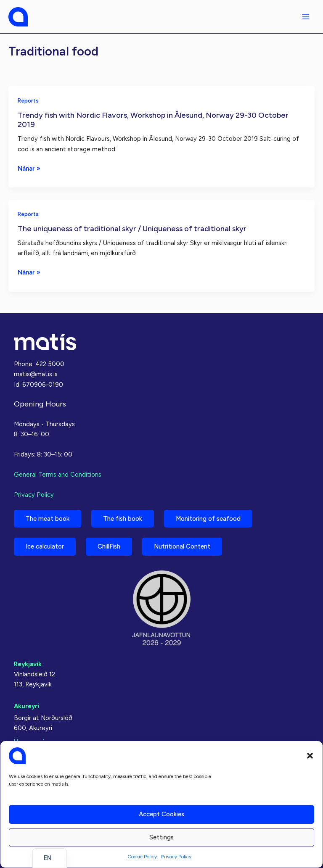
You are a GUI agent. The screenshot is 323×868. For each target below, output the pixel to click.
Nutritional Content (182, 546)
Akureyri (26, 706)
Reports (28, 101)
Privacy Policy (176, 857)
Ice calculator (45, 546)
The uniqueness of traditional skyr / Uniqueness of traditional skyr (132, 229)
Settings (161, 837)
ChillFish (109, 546)
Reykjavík (28, 664)
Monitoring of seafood (208, 519)
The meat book (48, 519)
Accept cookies (161, 814)
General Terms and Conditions (58, 475)
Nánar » (29, 169)
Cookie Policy (142, 857)
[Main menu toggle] (306, 17)
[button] (310, 756)
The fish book (123, 519)
